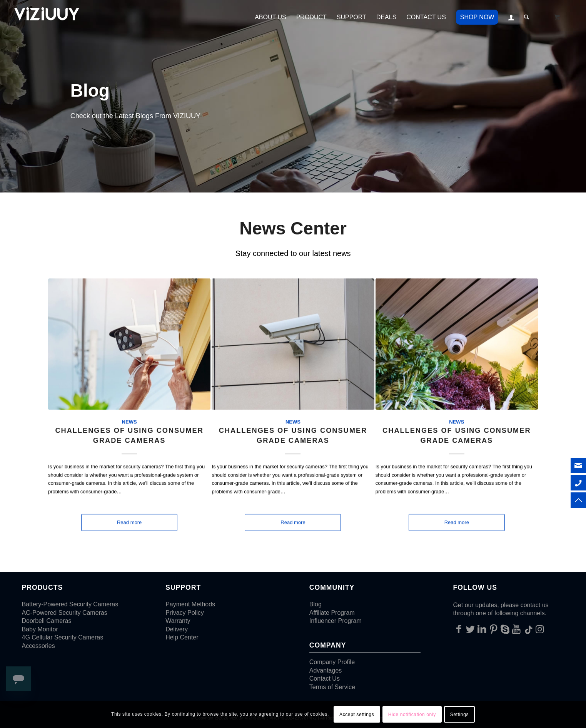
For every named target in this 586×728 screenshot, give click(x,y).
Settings (459, 715)
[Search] (527, 17)
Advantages (326, 670)
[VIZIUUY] (48, 17)
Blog (316, 604)
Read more (129, 514)
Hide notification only (412, 715)
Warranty (178, 621)
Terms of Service (332, 687)
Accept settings (357, 715)
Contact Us (325, 679)
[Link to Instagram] (539, 629)
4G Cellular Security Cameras (63, 637)
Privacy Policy (185, 613)
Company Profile (332, 662)
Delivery (177, 629)
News (129, 413)
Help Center (182, 637)
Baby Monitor (40, 629)
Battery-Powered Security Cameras (70, 604)
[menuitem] (270, 17)
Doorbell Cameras (47, 621)
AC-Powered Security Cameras (65, 613)
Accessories (38, 646)
